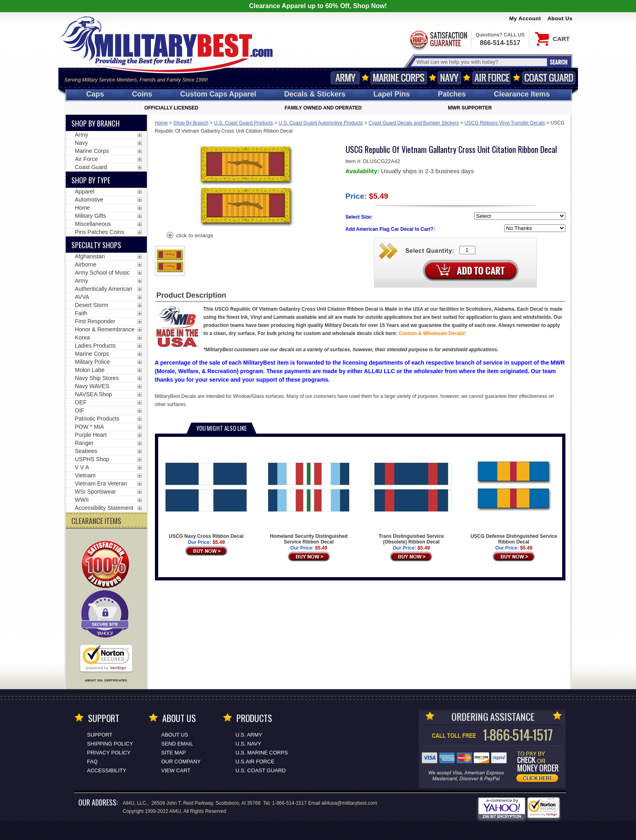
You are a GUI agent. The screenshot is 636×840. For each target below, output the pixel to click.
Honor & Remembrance (105, 329)
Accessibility (107, 770)
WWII (82, 500)
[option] (170, 261)
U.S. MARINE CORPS (262, 753)
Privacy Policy (109, 753)
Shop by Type (91, 180)
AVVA (82, 297)
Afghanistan (90, 256)
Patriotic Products (97, 419)
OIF (80, 410)
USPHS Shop (92, 459)
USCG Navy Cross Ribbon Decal (206, 493)
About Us (560, 18)
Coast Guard (549, 78)
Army (345, 78)
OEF (81, 402)
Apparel (85, 191)
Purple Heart (91, 435)
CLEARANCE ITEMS (96, 521)
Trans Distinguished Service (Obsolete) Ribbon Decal (411, 496)
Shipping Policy (110, 744)
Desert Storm (92, 305)
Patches (452, 94)
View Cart (176, 770)
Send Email (177, 744)
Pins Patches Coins (100, 232)
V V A (82, 467)
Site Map (174, 753)
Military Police (92, 362)
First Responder (95, 321)
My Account (525, 18)
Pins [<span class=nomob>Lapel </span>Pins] (392, 94)
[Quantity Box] (467, 250)
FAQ (92, 762)
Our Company (181, 762)
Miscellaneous (93, 224)
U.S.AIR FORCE (255, 762)
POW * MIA (90, 427)
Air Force (492, 78)
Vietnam (85, 475)
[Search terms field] (481, 62)
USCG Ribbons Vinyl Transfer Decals (505, 123)
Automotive (89, 200)
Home (161, 123)
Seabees (86, 451)
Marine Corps (399, 78)
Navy (449, 78)
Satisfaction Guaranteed (438, 40)
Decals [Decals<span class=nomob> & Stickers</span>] (315, 94)
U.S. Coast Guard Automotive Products (321, 123)
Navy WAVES (92, 386)
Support (100, 735)
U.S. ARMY (249, 735)
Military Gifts (91, 216)
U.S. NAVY (248, 744)
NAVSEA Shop (94, 394)
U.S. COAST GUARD (261, 770)
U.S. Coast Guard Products (244, 123)
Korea (83, 337)
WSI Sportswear (96, 492)
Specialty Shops (96, 245)
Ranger (84, 443)
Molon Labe (90, 370)
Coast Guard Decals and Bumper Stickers (414, 123)
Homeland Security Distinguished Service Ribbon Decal (309, 496)
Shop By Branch (191, 123)
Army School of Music (102, 273)
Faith (81, 313)
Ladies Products (95, 346)
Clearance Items (522, 94)
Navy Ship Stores (97, 378)
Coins (142, 94)
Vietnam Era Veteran (101, 483)
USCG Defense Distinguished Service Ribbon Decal (514, 496)
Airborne (86, 264)
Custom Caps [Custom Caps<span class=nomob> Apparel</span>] (218, 94)
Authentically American (104, 289)
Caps (95, 94)
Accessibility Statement (104, 508)
